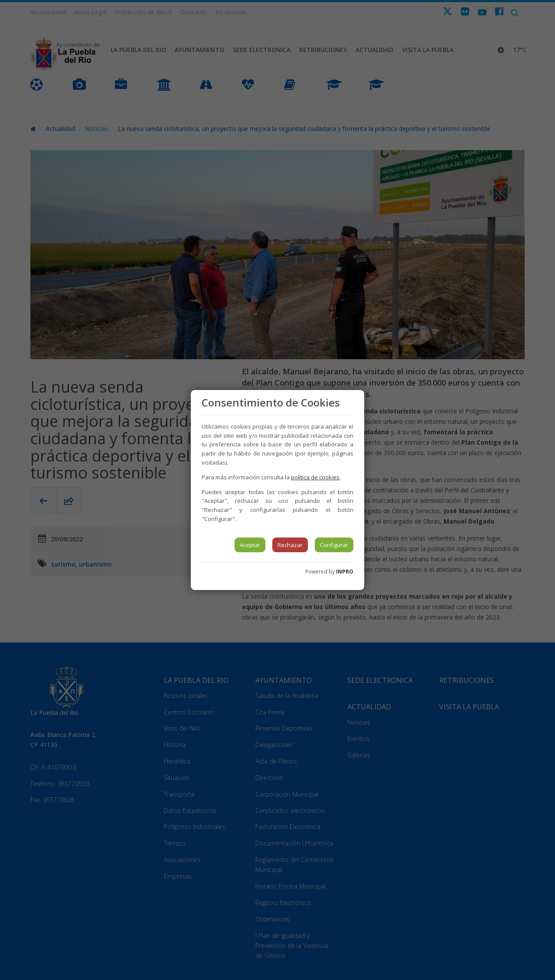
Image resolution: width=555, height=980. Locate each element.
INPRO (345, 572)
